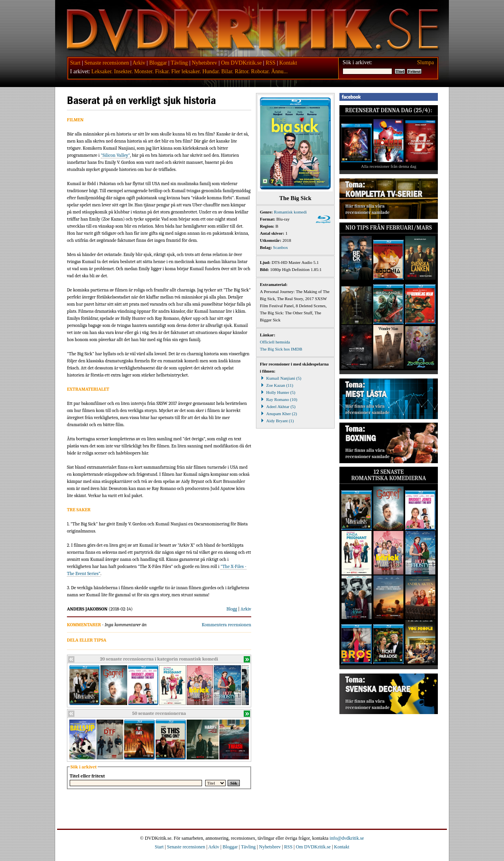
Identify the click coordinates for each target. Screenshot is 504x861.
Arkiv (139, 63)
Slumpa (425, 62)
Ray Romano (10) (279, 399)
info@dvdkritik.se (347, 838)
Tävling (180, 63)
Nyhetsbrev (205, 63)
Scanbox (280, 247)
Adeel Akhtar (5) (278, 406)
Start (75, 63)
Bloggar (158, 63)
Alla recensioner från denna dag (389, 166)
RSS (271, 63)
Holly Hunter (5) (278, 392)
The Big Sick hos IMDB (281, 349)
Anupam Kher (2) (278, 414)
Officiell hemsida (275, 342)
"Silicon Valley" (115, 155)
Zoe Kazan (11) (277, 385)
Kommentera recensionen (226, 625)
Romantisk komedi (290, 212)
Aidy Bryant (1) (277, 421)
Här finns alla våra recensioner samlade (367, 209)
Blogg (232, 609)
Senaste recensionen (107, 63)
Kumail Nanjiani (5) (281, 378)
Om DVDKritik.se (241, 63)
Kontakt (288, 63)
